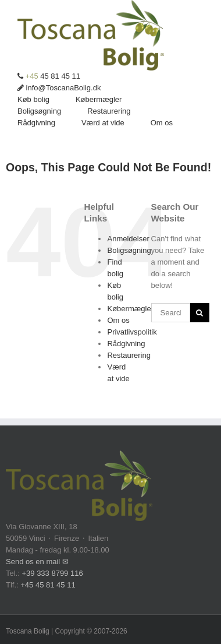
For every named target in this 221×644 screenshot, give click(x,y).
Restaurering (129, 355)
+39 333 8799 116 (52, 573)
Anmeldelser (128, 239)
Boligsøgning (129, 250)
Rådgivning (126, 344)
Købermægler (130, 309)
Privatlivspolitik (132, 332)
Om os (118, 320)
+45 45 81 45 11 (48, 585)
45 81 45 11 (49, 76)
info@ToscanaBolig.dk (59, 88)
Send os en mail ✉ (37, 562)
